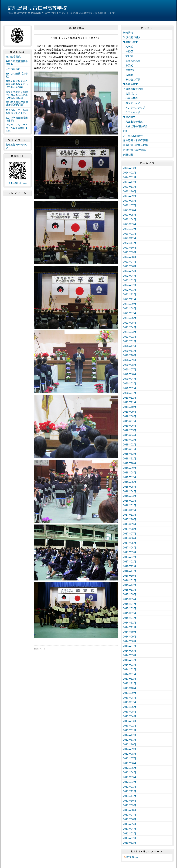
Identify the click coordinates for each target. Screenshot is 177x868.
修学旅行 (129, 70)
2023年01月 (130, 233)
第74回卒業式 (13, 56)
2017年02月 (130, 557)
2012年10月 (130, 744)
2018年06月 (130, 482)
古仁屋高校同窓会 (133, 136)
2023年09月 (130, 196)
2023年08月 (130, 201)
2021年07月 (130, 313)
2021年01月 (130, 341)
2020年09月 (130, 360)
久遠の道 (128, 154)
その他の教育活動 (133, 89)
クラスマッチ (132, 112)
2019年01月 (130, 449)
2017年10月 (130, 519)
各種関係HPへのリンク (17, 146)
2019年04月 (130, 435)
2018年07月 (130, 477)
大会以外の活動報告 (135, 126)
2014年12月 (130, 622)
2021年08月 (130, 308)
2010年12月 (130, 843)
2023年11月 (130, 187)
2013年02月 (130, 725)
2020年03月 (130, 383)
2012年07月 (130, 758)
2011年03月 (130, 833)
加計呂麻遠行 (13, 69)
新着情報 (128, 33)
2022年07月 (130, 261)
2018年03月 (130, 496)
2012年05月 (130, 768)
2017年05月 (130, 543)
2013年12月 (130, 679)
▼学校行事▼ (130, 42)
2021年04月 (130, 327)
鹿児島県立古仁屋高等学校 (37, 8)
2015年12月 (130, 585)
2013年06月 (130, 707)
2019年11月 (130, 402)
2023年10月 (130, 191)
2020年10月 (130, 355)
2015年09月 (130, 594)
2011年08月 (130, 810)
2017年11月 (130, 515)
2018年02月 (130, 501)
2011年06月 (130, 819)
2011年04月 (130, 829)
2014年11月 (130, 627)
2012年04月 (130, 772)
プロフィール (18, 193)
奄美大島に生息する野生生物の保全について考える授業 (17, 84)
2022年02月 (130, 285)
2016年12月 (130, 566)
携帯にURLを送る (18, 183)
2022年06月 (130, 266)
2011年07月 (130, 814)
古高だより (130, 93)
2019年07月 (130, 421)
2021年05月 (130, 323)
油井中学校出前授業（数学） (17, 119)
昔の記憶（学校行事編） (137, 140)
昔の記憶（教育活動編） (137, 145)
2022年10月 (130, 247)
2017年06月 (130, 538)
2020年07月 (130, 369)
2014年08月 (130, 641)
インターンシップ (134, 108)
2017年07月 (130, 533)
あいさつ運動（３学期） (17, 75)
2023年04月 (130, 219)
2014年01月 (130, 674)
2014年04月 (130, 660)
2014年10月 (130, 632)
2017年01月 (130, 561)
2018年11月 (130, 458)
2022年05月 (130, 271)
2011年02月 (130, 838)
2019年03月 (130, 440)
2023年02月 (130, 229)
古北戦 (128, 75)
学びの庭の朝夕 (132, 37)
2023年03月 (130, 224)
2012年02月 (130, 782)
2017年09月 (130, 524)
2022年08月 (130, 257)
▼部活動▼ (129, 117)
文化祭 (128, 56)
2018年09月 (130, 468)
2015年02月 (130, 613)
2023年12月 (130, 182)
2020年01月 (130, 393)
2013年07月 (130, 702)
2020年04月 (130, 379)
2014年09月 (130, 636)
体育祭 (128, 51)
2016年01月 (130, 580)
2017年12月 (130, 510)
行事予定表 (130, 98)
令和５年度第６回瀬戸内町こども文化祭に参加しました (17, 95)
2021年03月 (130, 332)
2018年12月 (130, 454)
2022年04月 (130, 276)
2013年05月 (130, 711)
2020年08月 (130, 365)
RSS (129, 857)
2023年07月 (130, 205)
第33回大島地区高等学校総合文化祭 (17, 104)
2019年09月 (130, 412)
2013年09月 (130, 693)
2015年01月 (130, 618)
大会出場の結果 (133, 122)
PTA (125, 131)
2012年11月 (130, 740)
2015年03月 (130, 608)
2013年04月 (130, 716)
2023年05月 (130, 215)
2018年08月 (130, 472)
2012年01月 (130, 786)
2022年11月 (130, 243)
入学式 (128, 47)
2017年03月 (130, 552)
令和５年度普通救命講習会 (17, 63)
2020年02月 (130, 388)
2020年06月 (130, 374)
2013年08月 (130, 697)
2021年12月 (130, 294)
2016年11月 (130, 571)
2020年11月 (130, 351)
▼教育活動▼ (130, 84)
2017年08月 (130, 529)
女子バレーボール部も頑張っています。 (17, 111)
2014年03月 (130, 665)
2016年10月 (130, 576)
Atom (135, 857)
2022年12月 (130, 238)
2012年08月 (130, 754)
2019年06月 (130, 426)
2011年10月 (130, 800)
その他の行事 (132, 79)
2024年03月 (130, 168)
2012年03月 (130, 777)
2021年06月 (130, 318)
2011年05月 (130, 824)
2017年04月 (130, 547)
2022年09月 (130, 252)
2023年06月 (130, 210)
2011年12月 (130, 791)
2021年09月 (130, 304)
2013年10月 (130, 688)
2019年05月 (130, 430)
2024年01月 (130, 177)
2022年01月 (130, 290)
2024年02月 (130, 172)
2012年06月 (130, 763)
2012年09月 (130, 749)
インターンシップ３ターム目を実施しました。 (17, 128)
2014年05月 (130, 655)
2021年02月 (130, 336)
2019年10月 (130, 407)
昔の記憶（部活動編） (135, 150)
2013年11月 (130, 683)
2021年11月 (130, 299)
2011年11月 (130, 796)
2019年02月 (130, 444)
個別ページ (40, 649)
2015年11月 (130, 590)
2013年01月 (130, 730)
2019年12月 (130, 398)
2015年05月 (130, 599)
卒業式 (128, 65)
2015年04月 (130, 604)
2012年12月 (130, 735)
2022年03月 (130, 280)
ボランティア (132, 103)
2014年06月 (130, 651)
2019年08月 (130, 416)
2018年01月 (130, 505)
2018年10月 (130, 463)
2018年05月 (130, 487)
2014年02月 (130, 669)
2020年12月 (130, 346)
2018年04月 (130, 491)
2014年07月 (130, 646)
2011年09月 (130, 805)
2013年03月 (130, 721)
